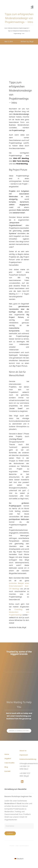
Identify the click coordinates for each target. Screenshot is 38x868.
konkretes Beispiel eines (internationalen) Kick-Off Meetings (19, 586)
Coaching (18, 609)
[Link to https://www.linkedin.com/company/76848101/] (22, 782)
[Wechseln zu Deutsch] (19, 859)
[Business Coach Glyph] (11, 747)
